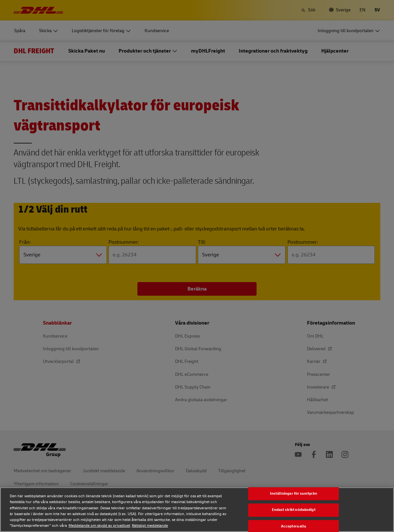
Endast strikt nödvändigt (294, 510)
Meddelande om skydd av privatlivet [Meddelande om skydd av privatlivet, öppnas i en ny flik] (99, 526)
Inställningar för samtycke (293, 494)
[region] (197, 510)
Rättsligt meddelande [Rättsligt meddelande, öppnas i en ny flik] (150, 526)
